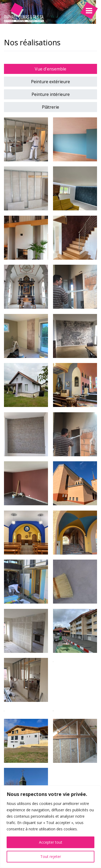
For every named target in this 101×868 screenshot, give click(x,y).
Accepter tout (51, 842)
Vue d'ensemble (50, 69)
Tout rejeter (51, 856)
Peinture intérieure (51, 94)
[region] (50, 827)
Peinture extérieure (50, 82)
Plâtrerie (50, 107)
